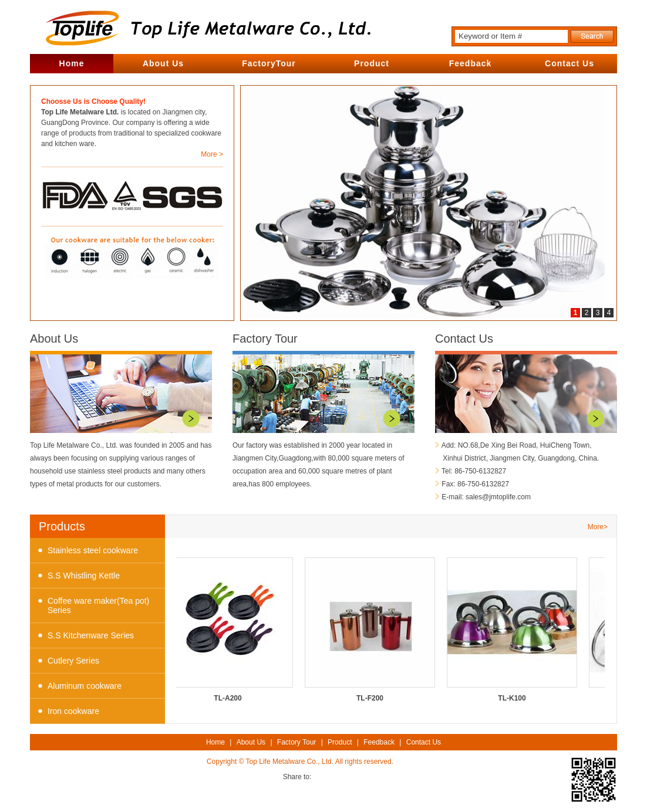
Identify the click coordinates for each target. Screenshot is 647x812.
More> (598, 527)
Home (72, 63)
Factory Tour (265, 339)
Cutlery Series (73, 661)
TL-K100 (514, 630)
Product (372, 63)
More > (212, 154)
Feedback (471, 63)
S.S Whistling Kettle (84, 576)
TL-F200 (372, 630)
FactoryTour (269, 63)
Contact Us (570, 63)
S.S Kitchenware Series (91, 635)
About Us (163, 63)
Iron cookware (73, 711)
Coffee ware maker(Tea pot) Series (98, 605)
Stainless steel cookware (93, 550)
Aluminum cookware (85, 686)
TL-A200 (230, 630)
